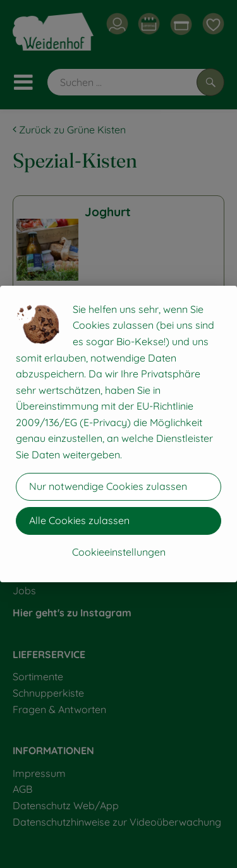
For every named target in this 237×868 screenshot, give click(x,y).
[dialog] (118, 434)
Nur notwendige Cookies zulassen (108, 486)
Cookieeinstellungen (119, 552)
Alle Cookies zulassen (79, 520)
